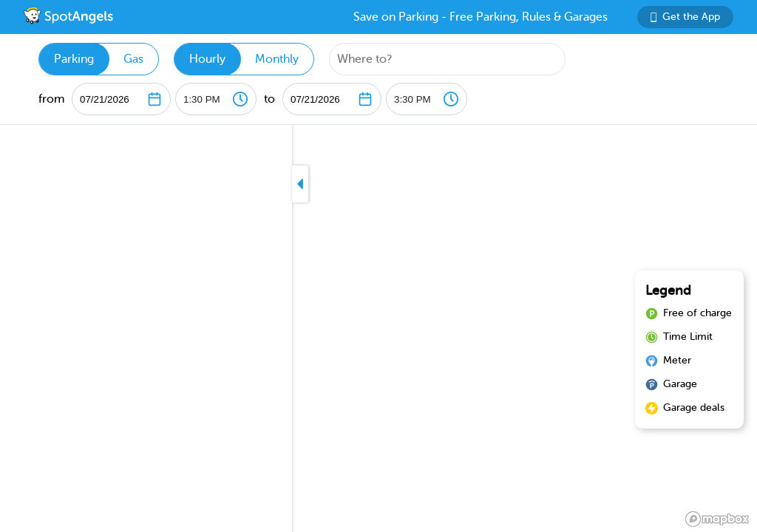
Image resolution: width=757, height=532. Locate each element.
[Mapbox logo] (717, 519)
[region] (378, 328)
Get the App (685, 17)
